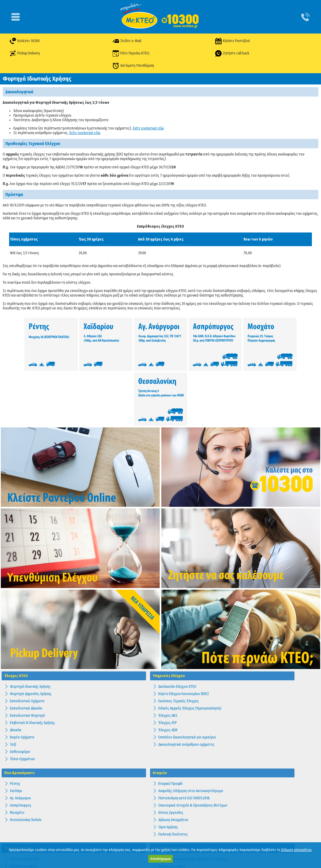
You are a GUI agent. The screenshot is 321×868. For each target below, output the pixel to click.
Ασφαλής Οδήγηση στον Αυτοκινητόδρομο (191, 735)
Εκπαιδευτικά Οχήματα (27, 645)
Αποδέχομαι (160, 859)
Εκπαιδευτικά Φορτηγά (27, 659)
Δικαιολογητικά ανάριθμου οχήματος (186, 688)
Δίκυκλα (16, 674)
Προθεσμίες (167, 832)
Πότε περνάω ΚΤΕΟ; (25, 803)
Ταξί (13, 688)
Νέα (161, 824)
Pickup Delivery (26, 53)
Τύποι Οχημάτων (22, 703)
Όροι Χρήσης (168, 771)
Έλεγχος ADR (168, 674)
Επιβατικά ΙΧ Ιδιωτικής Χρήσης (32, 666)
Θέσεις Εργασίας (171, 756)
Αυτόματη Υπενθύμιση (134, 66)
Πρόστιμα (166, 839)
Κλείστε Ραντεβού (232, 41)
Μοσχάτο (17, 756)
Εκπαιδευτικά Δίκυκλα (26, 652)
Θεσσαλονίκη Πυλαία (26, 764)
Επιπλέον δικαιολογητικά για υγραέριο (187, 681)
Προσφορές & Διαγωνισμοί (178, 817)
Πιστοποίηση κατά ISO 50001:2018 (184, 742)
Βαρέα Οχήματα (22, 681)
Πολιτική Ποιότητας (173, 778)
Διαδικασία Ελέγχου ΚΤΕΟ (177, 630)
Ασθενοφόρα (20, 695)
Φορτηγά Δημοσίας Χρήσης (31, 638)
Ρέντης (15, 727)
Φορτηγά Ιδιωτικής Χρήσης (30, 630)
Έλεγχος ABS (168, 659)
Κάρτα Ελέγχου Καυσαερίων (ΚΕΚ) (184, 638)
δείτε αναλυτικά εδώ (148, 128)
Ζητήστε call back (232, 53)
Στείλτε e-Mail (127, 41)
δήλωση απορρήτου (296, 850)
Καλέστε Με (19, 824)
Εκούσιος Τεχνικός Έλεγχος (179, 645)
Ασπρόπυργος (21, 749)
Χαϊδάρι (16, 735)
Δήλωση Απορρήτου (173, 764)
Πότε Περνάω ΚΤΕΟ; (131, 53)
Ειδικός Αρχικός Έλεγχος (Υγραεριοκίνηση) (190, 652)
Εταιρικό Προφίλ (170, 727)
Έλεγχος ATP (168, 666)
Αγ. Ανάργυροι (20, 742)
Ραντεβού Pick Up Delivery (30, 832)
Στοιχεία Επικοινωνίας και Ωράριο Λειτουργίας (193, 803)
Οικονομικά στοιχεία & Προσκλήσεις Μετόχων (193, 749)
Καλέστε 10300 (26, 41)
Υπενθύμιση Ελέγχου (25, 817)
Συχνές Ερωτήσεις (172, 810)
